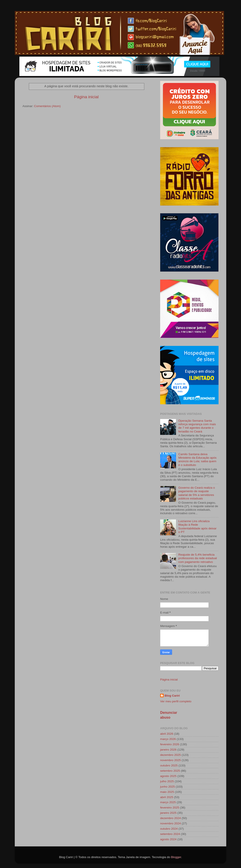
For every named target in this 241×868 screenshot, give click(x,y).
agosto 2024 (168, 839)
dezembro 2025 (171, 755)
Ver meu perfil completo (176, 701)
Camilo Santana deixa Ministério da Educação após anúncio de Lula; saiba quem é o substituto (197, 460)
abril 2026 (167, 734)
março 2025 (168, 802)
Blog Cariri (172, 696)
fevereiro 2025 (170, 808)
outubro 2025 (169, 765)
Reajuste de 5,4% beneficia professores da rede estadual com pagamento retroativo (197, 558)
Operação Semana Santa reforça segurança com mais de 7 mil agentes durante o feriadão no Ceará (197, 426)
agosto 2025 (168, 776)
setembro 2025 (170, 771)
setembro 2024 (170, 834)
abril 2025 (167, 797)
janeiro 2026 (168, 750)
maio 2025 (167, 792)
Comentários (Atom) (47, 106)
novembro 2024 (171, 823)
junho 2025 (168, 787)
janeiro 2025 (168, 813)
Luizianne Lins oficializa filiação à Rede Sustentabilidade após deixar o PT (197, 527)
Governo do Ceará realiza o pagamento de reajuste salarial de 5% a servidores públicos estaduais (197, 493)
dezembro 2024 (171, 818)
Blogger (176, 857)
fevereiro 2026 (170, 744)
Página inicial (86, 97)
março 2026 (168, 739)
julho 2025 (167, 781)
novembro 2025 (171, 760)
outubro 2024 (169, 829)
